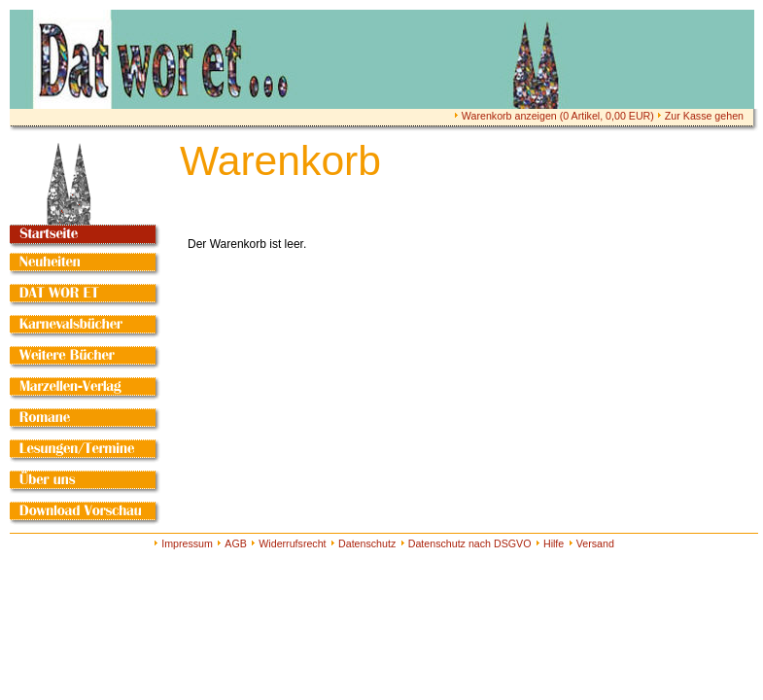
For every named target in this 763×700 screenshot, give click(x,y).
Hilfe (554, 543)
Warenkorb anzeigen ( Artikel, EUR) (558, 116)
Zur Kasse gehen (704, 116)
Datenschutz (367, 543)
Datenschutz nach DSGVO (470, 543)
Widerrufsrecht (292, 543)
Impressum (187, 543)
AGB (236, 543)
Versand (595, 543)
